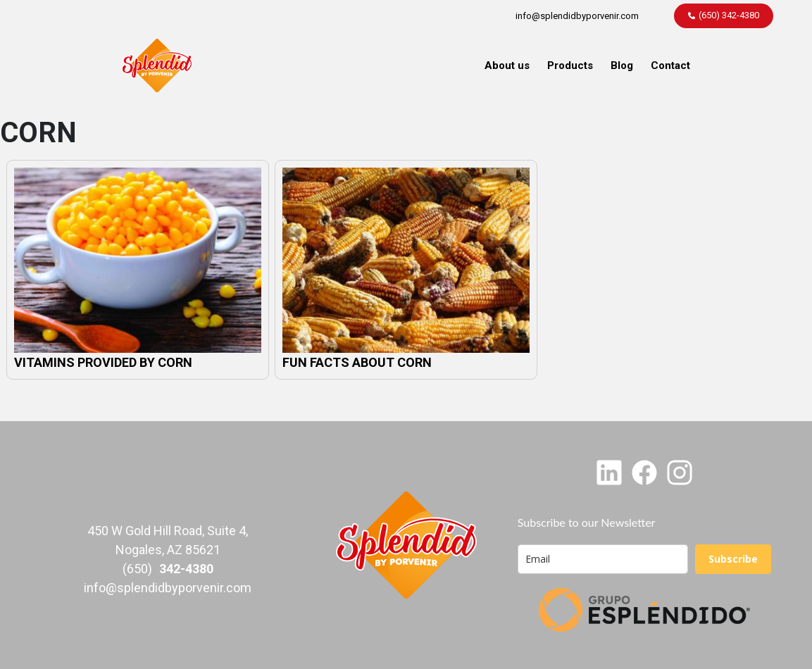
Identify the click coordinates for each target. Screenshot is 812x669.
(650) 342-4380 (729, 15)
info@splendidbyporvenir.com (577, 16)
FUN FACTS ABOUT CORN (357, 362)
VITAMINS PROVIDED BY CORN (103, 362)
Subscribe (733, 559)
